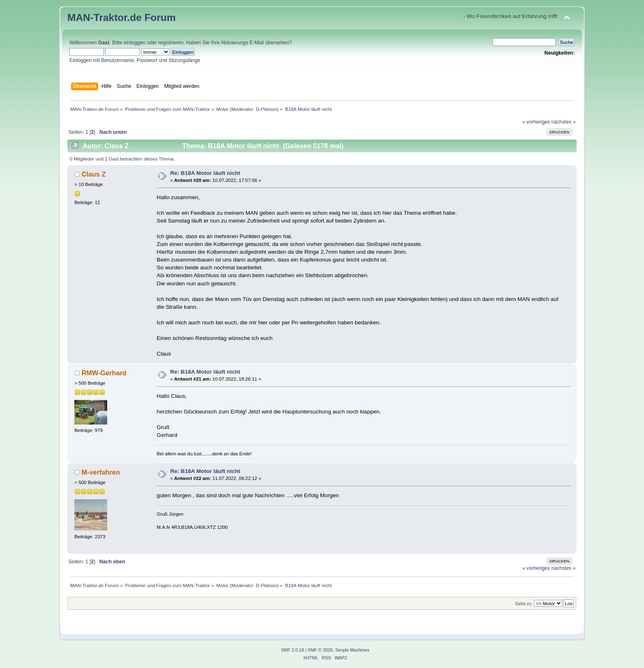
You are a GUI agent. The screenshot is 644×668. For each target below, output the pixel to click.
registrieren (171, 43)
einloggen (135, 43)
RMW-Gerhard (104, 373)
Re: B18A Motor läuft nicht (205, 173)
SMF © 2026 (320, 650)
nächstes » (563, 122)
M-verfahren (100, 472)
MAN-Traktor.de (105, 17)
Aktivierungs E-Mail (243, 43)
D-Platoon (267, 109)
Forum (160, 17)
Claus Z (93, 174)
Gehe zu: (524, 604)
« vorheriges (536, 122)
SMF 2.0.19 (292, 650)
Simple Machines (352, 650)
